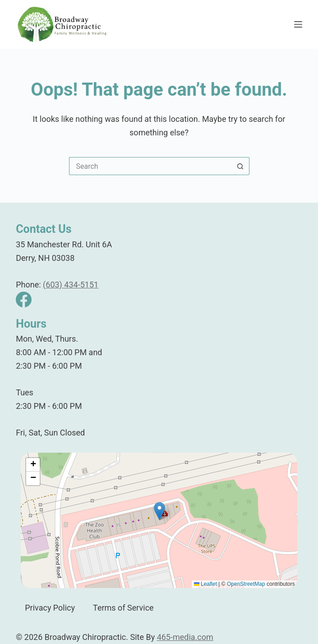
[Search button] (240, 166)
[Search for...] (150, 166)
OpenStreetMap (246, 584)
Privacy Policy (50, 608)
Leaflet (205, 584)
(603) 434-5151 (71, 285)
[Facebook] (24, 299)
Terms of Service (123, 608)
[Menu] (298, 24)
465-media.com (185, 637)
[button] (159, 511)
